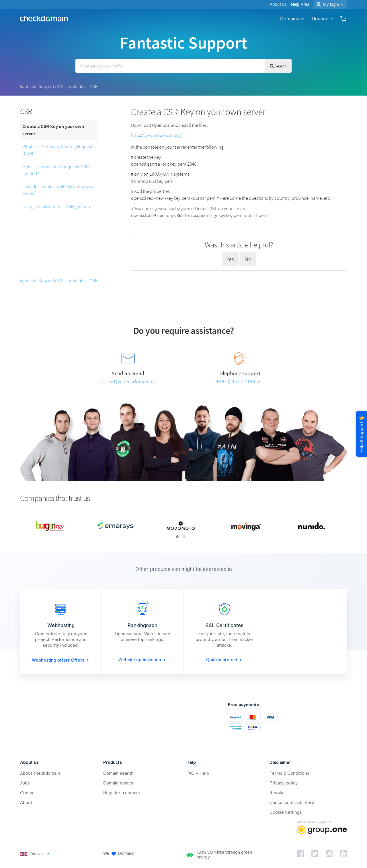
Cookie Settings (286, 812)
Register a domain (122, 793)
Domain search (118, 773)
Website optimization (143, 660)
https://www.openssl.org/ (156, 135)
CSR (93, 86)
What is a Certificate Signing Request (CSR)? (57, 150)
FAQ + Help (198, 773)
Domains (292, 19)
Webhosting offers (51, 660)
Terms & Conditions (289, 773)
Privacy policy (284, 783)
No (248, 259)
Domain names (118, 783)
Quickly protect (225, 660)
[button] (177, 537)
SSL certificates (72, 86)
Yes (230, 259)
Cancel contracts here (292, 803)
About (26, 803)
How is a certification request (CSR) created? (56, 170)
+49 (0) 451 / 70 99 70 (239, 381)
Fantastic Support (37, 86)
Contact (28, 793)
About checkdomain (40, 773)
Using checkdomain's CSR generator (58, 206)
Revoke (277, 793)
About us (278, 4)
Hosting (323, 19)
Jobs (25, 783)
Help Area (300, 4)
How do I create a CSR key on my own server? (58, 190)
